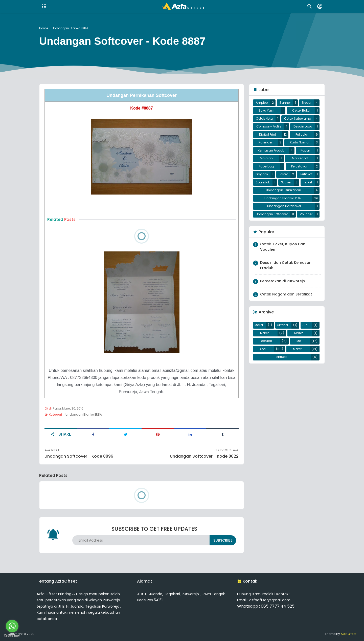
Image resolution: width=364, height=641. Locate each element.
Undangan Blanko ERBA (84, 415)
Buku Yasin (267, 111)
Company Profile (269, 126)
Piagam (262, 174)
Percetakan (300, 166)
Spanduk (263, 182)
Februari (266, 341)
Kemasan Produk (271, 151)
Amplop (262, 103)
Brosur (307, 103)
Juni (305, 325)
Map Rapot (300, 158)
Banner (285, 103)
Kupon (305, 151)
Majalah (266, 158)
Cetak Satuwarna (298, 119)
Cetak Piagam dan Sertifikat (286, 294)
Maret (259, 325)
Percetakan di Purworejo (283, 281)
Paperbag (266, 166)
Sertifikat (306, 174)
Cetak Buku (301, 111)
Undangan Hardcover (284, 206)
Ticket (308, 182)
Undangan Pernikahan (283, 190)
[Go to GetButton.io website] (12, 636)
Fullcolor (302, 135)
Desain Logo (303, 126)
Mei (299, 341)
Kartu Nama (299, 142)
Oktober (282, 325)
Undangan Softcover (272, 214)
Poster (283, 174)
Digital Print (268, 135)
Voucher (306, 214)
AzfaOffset (349, 634)
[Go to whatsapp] (12, 626)
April (263, 349)
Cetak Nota (264, 119)
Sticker (286, 182)
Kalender (265, 142)
